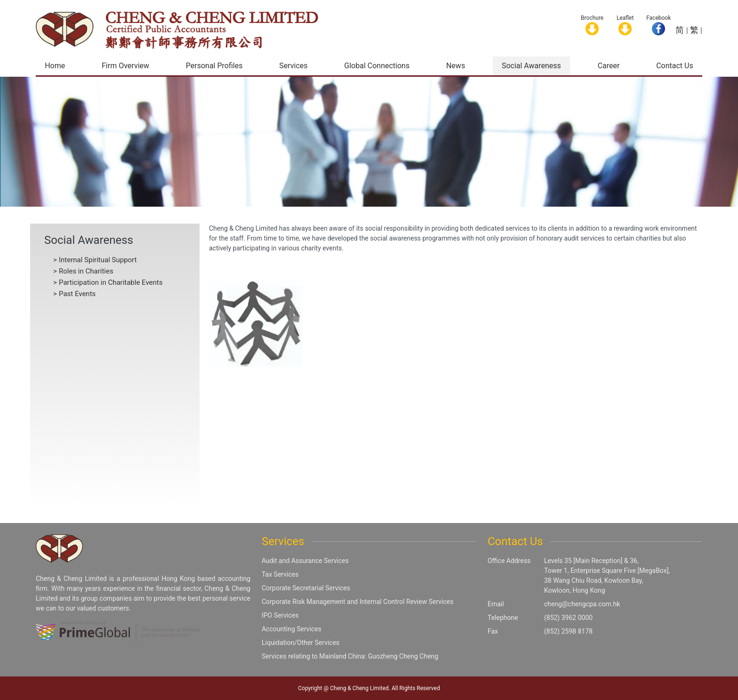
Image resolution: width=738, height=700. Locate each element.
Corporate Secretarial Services (306, 588)
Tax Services (280, 574)
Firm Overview (125, 66)
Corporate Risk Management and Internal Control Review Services (357, 602)
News (456, 66)
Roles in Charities (86, 271)
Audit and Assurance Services (305, 561)
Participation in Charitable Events (111, 282)
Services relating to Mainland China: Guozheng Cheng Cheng (350, 656)
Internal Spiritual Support (98, 260)
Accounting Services (292, 629)
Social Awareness (531, 66)
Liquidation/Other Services (301, 643)
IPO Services (280, 615)
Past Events (77, 294)
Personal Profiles (214, 66)
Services (293, 66)
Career (609, 66)
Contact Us (675, 66)
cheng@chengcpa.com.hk (582, 604)
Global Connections (377, 66)
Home (55, 66)
